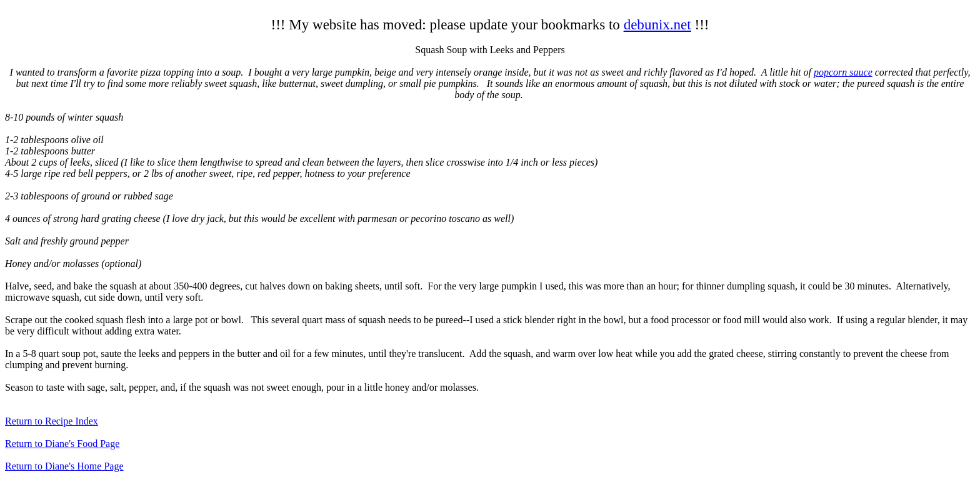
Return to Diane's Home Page (64, 466)
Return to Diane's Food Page (62, 444)
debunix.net (657, 24)
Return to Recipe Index (52, 421)
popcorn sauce (843, 72)
